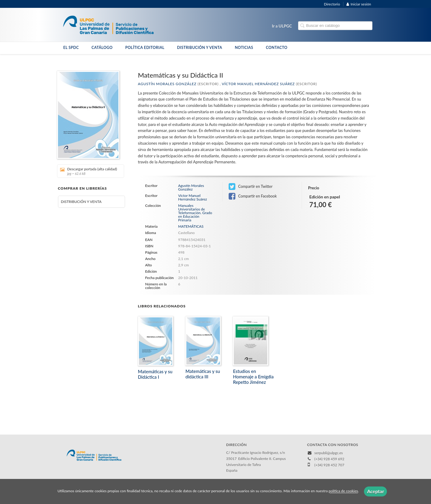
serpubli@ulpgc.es (329, 453)
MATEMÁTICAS (191, 226)
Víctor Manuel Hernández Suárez (258, 84)
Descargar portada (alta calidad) (89, 171)
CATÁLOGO (102, 48)
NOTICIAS (244, 48)
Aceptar (375, 491)
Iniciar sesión (359, 4)
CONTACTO (277, 48)
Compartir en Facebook (253, 196)
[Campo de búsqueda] (335, 26)
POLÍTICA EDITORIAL (145, 48)
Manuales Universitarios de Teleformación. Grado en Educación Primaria (195, 213)
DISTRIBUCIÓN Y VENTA (199, 48)
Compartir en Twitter (251, 187)
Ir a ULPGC (282, 26)
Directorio (332, 4)
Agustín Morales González (167, 84)
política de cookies (343, 491)
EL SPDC (71, 48)
